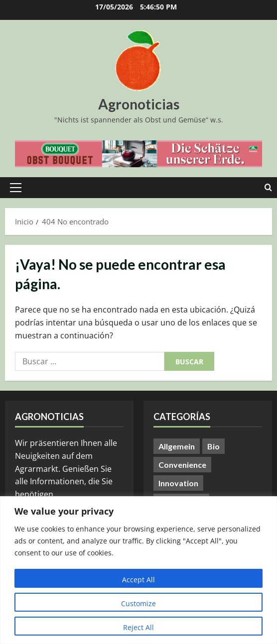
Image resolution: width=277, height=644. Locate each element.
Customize (138, 603)
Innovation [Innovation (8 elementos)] (178, 483)
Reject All (138, 627)
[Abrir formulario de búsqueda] (268, 188)
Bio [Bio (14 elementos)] (213, 446)
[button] (16, 188)
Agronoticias (139, 104)
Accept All (138, 580)
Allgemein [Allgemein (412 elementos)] (177, 446)
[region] (138, 570)
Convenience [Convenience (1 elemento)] (182, 465)
